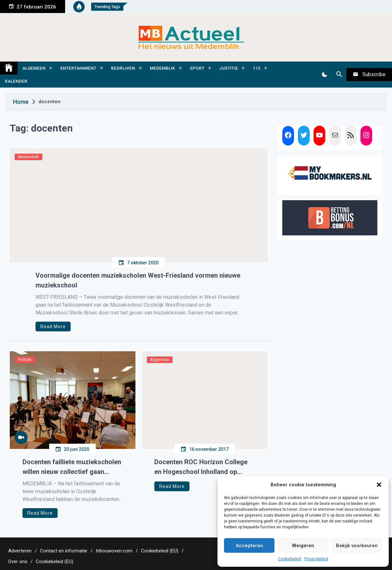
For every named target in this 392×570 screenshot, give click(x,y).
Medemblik (162, 68)
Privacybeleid (316, 559)
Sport (197, 68)
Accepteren (249, 546)
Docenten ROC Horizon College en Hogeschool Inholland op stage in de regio (201, 467)
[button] (379, 485)
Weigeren (303, 546)
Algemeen (34, 68)
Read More (53, 327)
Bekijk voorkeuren (357, 546)
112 (257, 68)
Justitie (229, 68)
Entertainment (78, 68)
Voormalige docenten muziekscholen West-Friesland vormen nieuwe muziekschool (138, 280)
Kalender (16, 81)
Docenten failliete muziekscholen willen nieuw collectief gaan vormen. (72, 467)
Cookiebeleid (290, 559)
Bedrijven (123, 68)
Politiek (25, 360)
